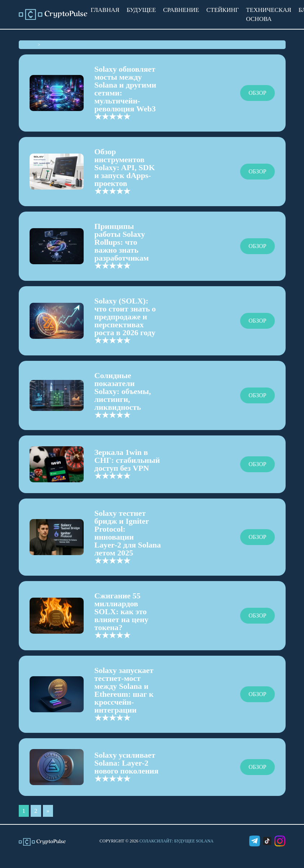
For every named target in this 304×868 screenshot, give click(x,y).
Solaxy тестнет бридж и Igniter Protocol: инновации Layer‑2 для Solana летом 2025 (128, 533)
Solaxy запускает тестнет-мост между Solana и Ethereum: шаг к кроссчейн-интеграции (124, 690)
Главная (105, 10)
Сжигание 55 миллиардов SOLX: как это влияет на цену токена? (122, 612)
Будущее (141, 10)
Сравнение (181, 10)
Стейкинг (223, 10)
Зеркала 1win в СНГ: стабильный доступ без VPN (127, 460)
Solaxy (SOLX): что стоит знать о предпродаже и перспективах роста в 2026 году (125, 317)
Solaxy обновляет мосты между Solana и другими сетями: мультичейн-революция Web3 (125, 89)
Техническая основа (268, 14)
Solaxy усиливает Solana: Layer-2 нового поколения (127, 763)
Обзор (257, 93)
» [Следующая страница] (48, 811)
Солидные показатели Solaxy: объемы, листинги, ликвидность (123, 391)
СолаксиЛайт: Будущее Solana (177, 841)
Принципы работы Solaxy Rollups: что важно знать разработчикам (122, 242)
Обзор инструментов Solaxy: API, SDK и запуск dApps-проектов (125, 167)
